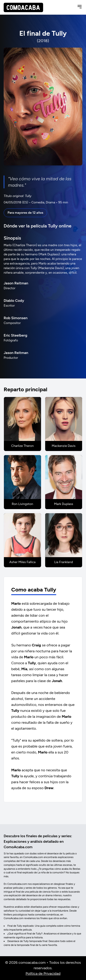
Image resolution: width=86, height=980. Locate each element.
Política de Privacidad (43, 973)
